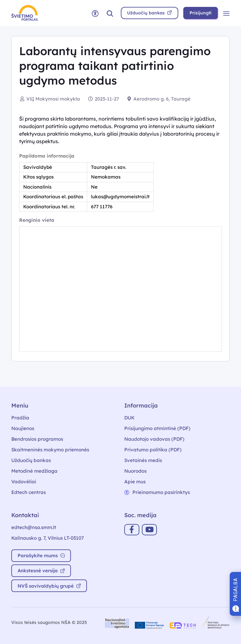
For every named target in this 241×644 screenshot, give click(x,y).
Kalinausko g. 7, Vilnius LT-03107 (48, 538)
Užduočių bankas (31, 460)
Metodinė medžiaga (34, 471)
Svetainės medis (143, 460)
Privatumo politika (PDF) (153, 450)
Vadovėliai (24, 482)
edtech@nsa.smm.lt (34, 527)
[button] (110, 13)
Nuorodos (135, 471)
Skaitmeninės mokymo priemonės (50, 450)
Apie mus (135, 482)
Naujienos (23, 428)
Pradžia (20, 418)
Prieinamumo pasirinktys (157, 492)
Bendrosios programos (37, 439)
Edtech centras (29, 492)
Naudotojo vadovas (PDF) (154, 439)
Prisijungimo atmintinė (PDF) (157, 428)
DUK (129, 418)
